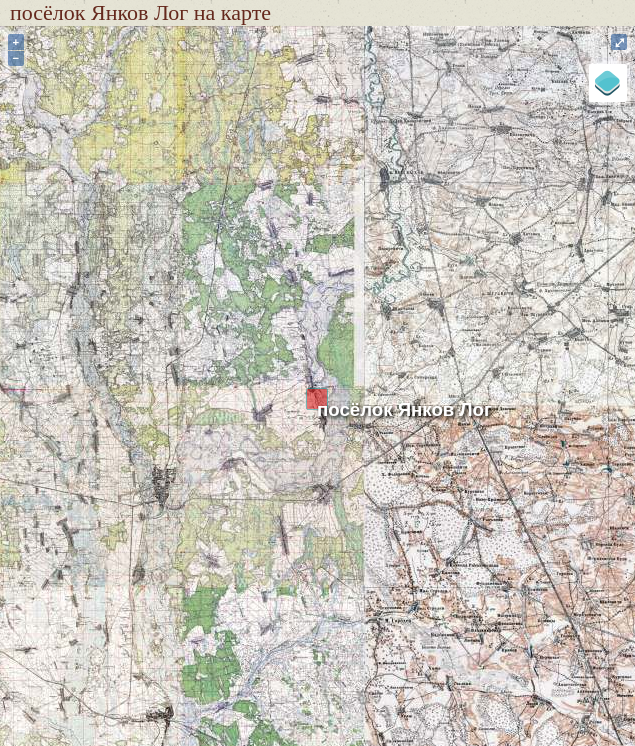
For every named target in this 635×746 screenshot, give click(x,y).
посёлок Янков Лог (404, 409)
